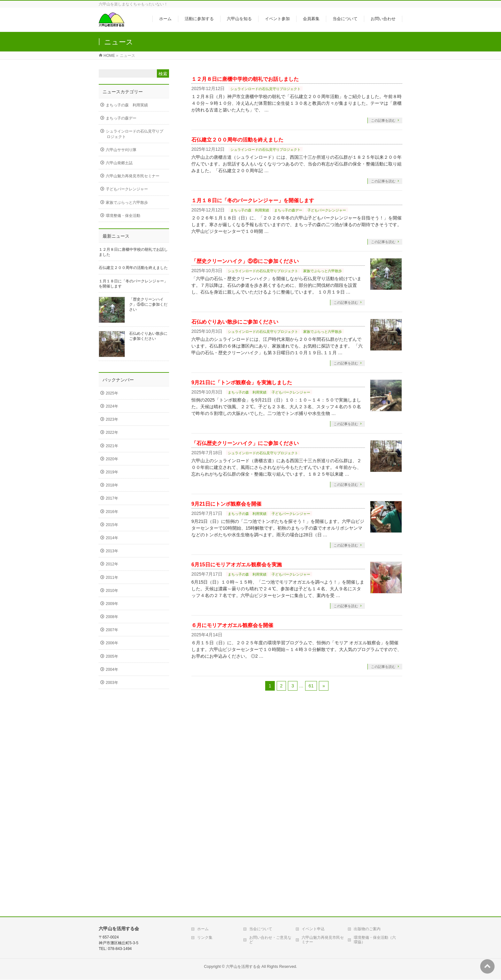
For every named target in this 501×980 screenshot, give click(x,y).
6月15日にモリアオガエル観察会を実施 (237, 565)
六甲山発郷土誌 (119, 163)
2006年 (112, 643)
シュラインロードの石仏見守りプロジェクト (266, 89)
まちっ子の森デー (288, 210)
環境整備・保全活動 (123, 216)
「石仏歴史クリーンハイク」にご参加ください (245, 443)
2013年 (112, 551)
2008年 (112, 617)
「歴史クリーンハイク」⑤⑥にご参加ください (245, 261)
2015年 (112, 525)
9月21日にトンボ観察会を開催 (226, 504)
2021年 (112, 446)
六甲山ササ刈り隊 (121, 150)
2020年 (112, 459)
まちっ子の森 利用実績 (250, 210)
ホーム (203, 929)
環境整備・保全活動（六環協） (375, 940)
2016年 (112, 512)
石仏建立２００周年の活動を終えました (237, 140)
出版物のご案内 (367, 929)
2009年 (112, 604)
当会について (261, 929)
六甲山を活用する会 (243, 967)
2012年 (112, 564)
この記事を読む (383, 120)
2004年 (112, 670)
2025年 (112, 393)
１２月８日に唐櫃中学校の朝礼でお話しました (245, 79)
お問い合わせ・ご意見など (270, 940)
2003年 (112, 683)
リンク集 (205, 938)
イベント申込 (313, 929)
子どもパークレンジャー (327, 210)
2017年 (112, 498)
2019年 (112, 472)
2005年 (112, 656)
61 (311, 686)
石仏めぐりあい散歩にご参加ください (235, 322)
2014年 (112, 538)
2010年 (112, 591)
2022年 (112, 433)
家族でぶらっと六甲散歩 (323, 271)
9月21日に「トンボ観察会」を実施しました (242, 383)
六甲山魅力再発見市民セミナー (133, 176)
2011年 (112, 578)
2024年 (112, 406)
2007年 (112, 630)
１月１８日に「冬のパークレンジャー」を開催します (253, 200)
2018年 (112, 485)
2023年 (112, 419)
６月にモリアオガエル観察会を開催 (232, 625)
